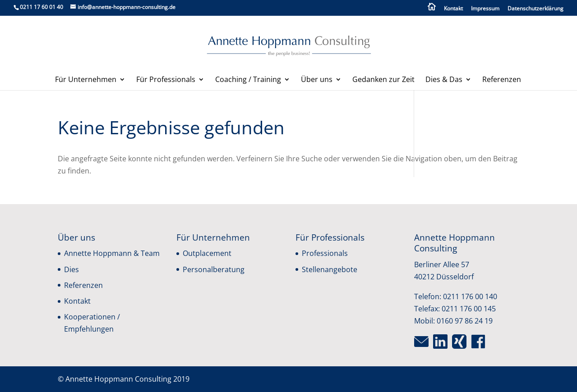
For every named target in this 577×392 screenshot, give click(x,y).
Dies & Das (444, 80)
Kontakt (453, 9)
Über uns (317, 80)
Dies (72, 269)
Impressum (485, 9)
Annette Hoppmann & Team (112, 253)
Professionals (325, 253)
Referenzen (502, 80)
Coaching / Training (248, 80)
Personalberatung (214, 269)
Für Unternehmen (86, 80)
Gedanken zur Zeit (383, 80)
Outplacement (207, 253)
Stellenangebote (330, 269)
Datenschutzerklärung (535, 9)
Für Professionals (166, 80)
